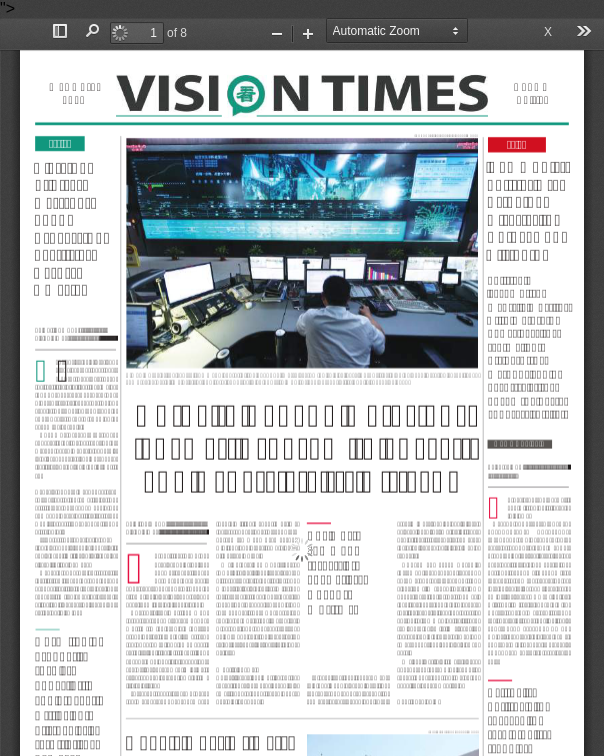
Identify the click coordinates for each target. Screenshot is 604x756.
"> (302, 378)
